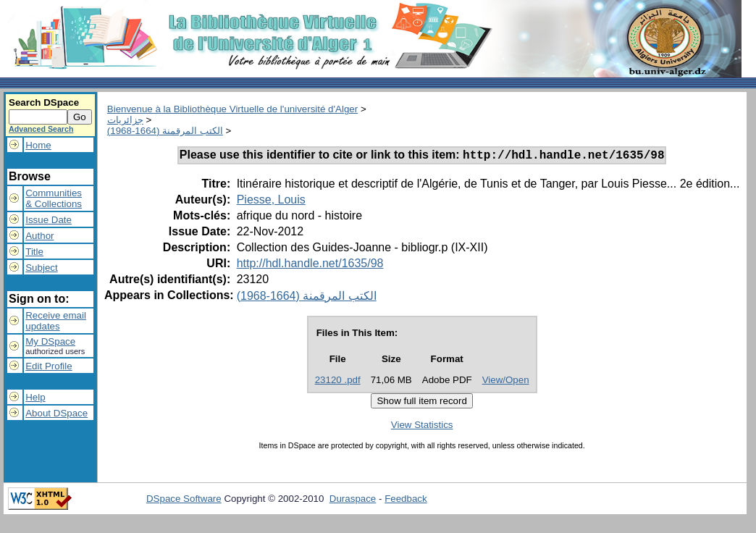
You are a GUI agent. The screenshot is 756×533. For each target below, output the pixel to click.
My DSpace (50, 341)
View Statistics (422, 427)
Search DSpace (44, 102)
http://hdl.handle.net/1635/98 (310, 265)
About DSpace (56, 413)
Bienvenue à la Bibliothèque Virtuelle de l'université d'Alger (232, 109)
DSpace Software (184, 501)
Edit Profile (49, 366)
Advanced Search (41, 129)
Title (34, 252)
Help (35, 397)
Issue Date (49, 220)
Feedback (406, 501)
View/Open (506, 382)
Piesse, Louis (271, 202)
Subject (41, 268)
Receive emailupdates (56, 321)
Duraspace (353, 501)
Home (38, 145)
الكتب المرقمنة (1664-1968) (165, 131)
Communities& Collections (54, 198)
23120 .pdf (338, 382)
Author (39, 236)
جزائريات (125, 120)
